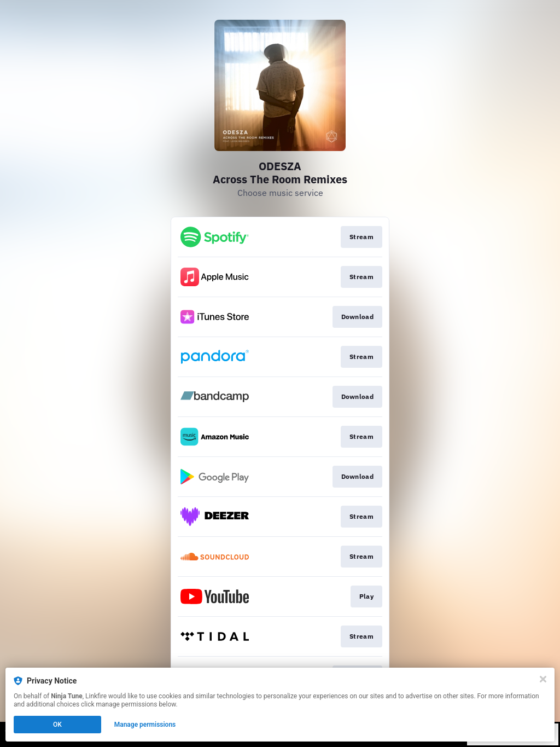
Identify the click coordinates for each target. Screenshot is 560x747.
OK (57, 725)
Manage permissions (145, 725)
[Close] (543, 679)
